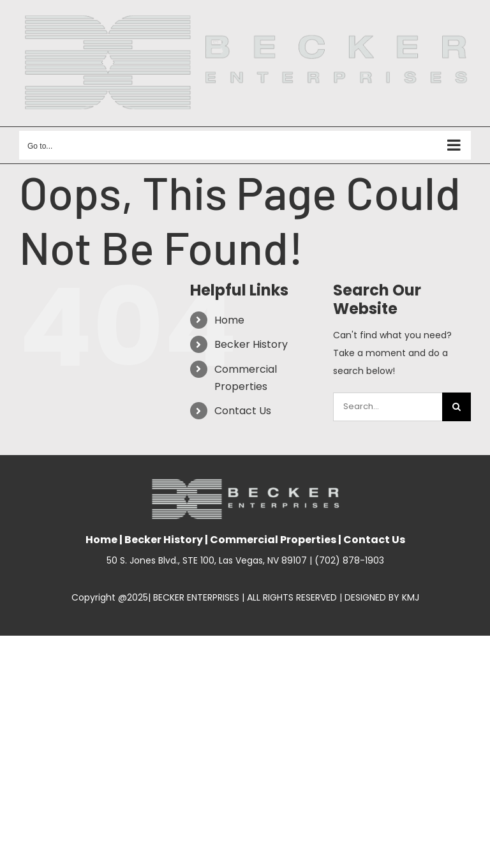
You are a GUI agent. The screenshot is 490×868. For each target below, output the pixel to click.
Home (229, 320)
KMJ (411, 597)
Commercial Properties (273, 540)
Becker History (251, 344)
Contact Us (243, 411)
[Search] (457, 407)
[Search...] (388, 407)
